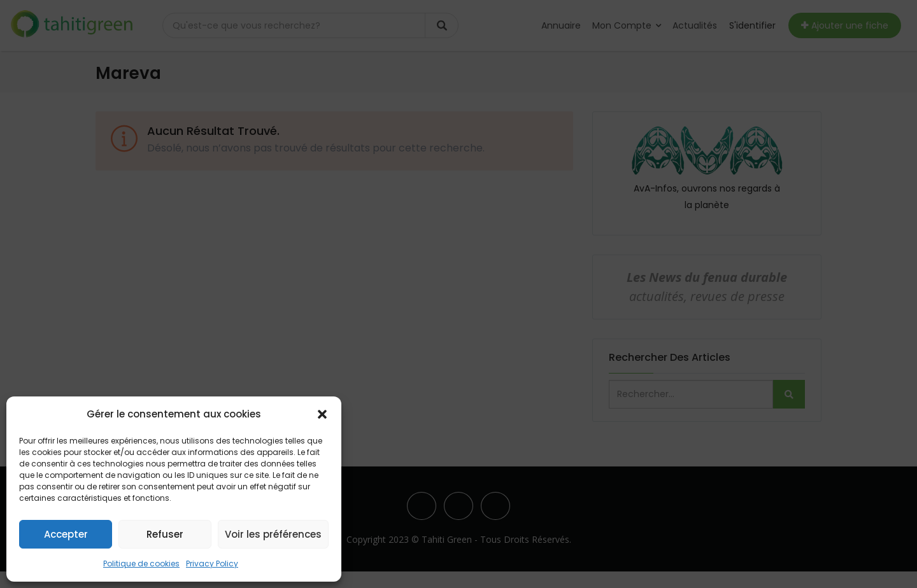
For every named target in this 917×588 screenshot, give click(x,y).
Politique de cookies (141, 563)
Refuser (165, 534)
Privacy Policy (212, 563)
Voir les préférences (273, 534)
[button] (322, 414)
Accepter (66, 534)
